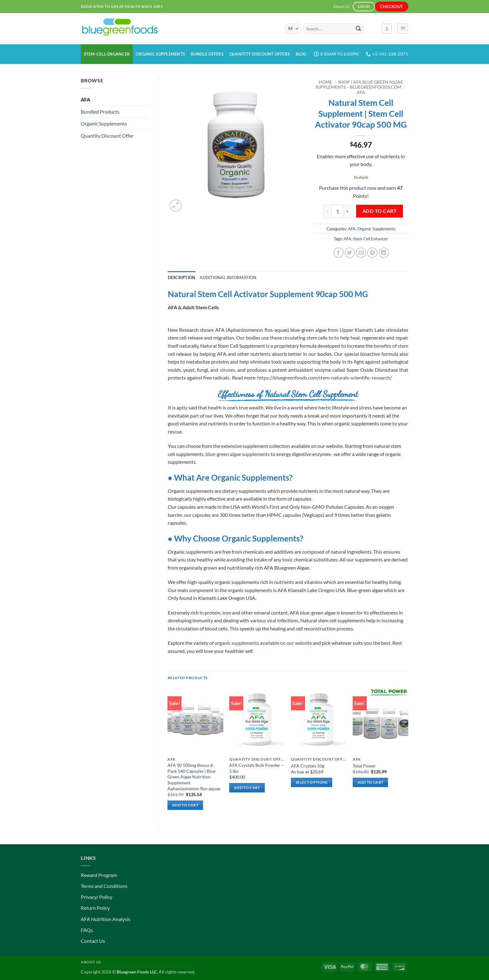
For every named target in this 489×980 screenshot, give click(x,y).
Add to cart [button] (185, 805)
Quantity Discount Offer (107, 136)
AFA (85, 99)
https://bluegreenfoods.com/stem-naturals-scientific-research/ (325, 377)
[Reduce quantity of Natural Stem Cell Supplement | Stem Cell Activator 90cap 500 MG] (327, 211)
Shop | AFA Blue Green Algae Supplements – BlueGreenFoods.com (359, 85)
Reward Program (99, 875)
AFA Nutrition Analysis (106, 919)
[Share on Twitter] (350, 253)
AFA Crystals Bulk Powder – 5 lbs (257, 768)
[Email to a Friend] (361, 253)
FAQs (87, 930)
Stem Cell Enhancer (370, 239)
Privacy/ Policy (97, 897)
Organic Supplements (160, 54)
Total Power (364, 766)
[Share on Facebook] (339, 253)
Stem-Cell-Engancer (107, 54)
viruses (228, 370)
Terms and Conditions (104, 886)
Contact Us (93, 941)
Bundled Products (100, 112)
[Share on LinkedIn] (384, 253)
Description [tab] (182, 277)
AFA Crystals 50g (308, 766)
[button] (387, 29)
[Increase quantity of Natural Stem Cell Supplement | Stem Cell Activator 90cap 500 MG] (347, 211)
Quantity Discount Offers (260, 54)
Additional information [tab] (228, 277)
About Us (341, 7)
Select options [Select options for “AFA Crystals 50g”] (312, 782)
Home (325, 82)
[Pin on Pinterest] (372, 253)
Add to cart (380, 211)
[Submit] (358, 29)
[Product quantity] (337, 211)
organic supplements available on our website (263, 643)
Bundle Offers (207, 54)
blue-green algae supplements (238, 454)
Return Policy (95, 908)
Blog (301, 54)
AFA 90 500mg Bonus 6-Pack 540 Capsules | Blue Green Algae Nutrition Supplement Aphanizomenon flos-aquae (194, 777)
